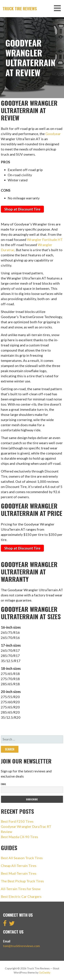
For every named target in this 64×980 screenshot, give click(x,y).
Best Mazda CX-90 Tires (19, 837)
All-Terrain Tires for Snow (21, 889)
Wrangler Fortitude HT (45, 240)
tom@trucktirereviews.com (21, 946)
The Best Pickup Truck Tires (22, 881)
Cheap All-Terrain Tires (19, 866)
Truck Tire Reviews (20, 8)
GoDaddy (45, 972)
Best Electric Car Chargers (21, 896)
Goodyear (53, 134)
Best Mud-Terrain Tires (19, 873)
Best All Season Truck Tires (22, 858)
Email (3, 784)
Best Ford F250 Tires (17, 821)
